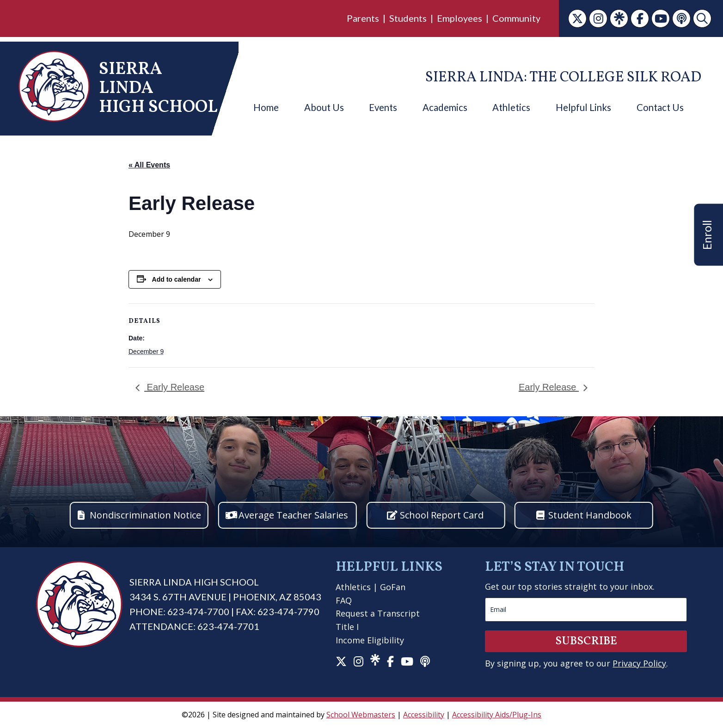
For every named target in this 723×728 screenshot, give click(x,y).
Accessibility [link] (424, 715)
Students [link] (408, 18)
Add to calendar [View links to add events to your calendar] (177, 279)
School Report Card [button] (442, 515)
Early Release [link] (174, 387)
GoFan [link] (393, 587)
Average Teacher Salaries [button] (293, 515)
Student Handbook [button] (590, 515)
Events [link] (383, 107)
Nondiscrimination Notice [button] (145, 515)
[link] (577, 19)
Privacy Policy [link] (639, 663)
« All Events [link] (149, 165)
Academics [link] (445, 107)
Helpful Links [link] (583, 107)
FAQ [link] (344, 600)
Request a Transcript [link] (378, 613)
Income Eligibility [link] (370, 640)
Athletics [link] (511, 107)
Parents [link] (363, 18)
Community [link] (516, 18)
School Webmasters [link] (361, 715)
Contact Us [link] (660, 107)
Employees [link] (460, 18)
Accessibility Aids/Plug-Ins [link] (497, 715)
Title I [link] (347, 627)
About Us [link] (324, 107)
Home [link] (266, 107)
